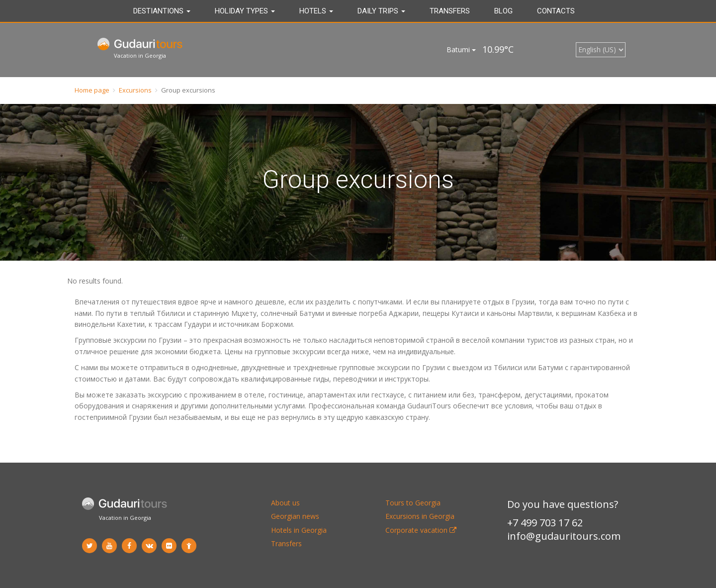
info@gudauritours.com (564, 536)
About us (285, 503)
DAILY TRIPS (381, 11)
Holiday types (245, 11)
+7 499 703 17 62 (545, 523)
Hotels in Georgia (299, 530)
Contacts (556, 11)
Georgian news (295, 516)
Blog (503, 11)
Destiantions (162, 11)
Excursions (135, 90)
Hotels (316, 11)
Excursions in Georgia (420, 516)
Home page (92, 90)
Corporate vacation (421, 530)
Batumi (461, 49)
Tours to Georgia (413, 503)
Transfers (450, 11)
